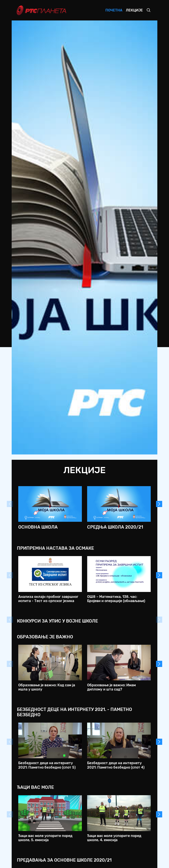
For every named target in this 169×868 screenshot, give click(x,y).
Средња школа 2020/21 (115, 527)
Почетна (114, 10)
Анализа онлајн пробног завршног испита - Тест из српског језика (48, 599)
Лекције (134, 10)
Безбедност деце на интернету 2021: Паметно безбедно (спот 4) (116, 765)
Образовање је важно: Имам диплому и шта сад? (111, 687)
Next (159, 504)
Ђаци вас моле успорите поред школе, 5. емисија (45, 838)
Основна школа (38, 527)
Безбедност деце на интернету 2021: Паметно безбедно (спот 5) (47, 765)
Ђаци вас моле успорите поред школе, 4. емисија (114, 838)
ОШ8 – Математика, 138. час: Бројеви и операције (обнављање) (116, 599)
